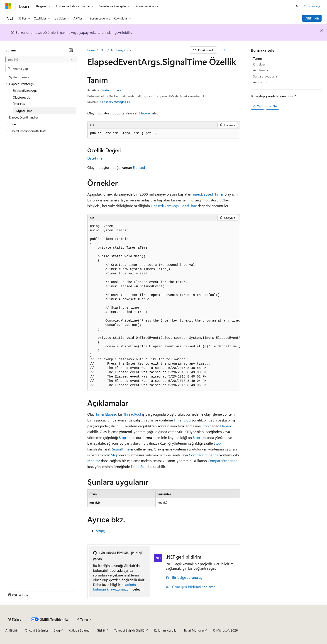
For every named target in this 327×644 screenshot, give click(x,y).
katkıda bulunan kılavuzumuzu (114, 587)
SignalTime (121, 449)
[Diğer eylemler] (236, 50)
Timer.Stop (182, 420)
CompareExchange (204, 455)
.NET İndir (312, 18)
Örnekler (259, 64)
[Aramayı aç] (298, 6)
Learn (91, 50)
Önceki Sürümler (37, 630)
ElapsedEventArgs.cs (114, 102)
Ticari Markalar (194, 630)
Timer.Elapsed (202, 194)
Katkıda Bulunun (80, 630)
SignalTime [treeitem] (24, 111)
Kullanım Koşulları (166, 630)
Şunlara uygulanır (265, 76)
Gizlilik (101, 630)
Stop (205, 426)
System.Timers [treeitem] (19, 77)
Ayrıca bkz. (261, 82)
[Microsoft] (8, 6)
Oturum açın (313, 6)
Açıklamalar (261, 70)
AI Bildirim (12, 630)
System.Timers (111, 90)
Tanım (257, 58)
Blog (57, 630)
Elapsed (145, 113)
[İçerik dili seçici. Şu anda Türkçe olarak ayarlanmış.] (15, 619)
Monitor (94, 461)
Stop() (101, 531)
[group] (164, 306)
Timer (219, 194)
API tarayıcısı (120, 50)
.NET (103, 50)
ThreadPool (132, 414)
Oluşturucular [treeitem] (22, 97)
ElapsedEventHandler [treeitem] (24, 117)
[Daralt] (71, 50)
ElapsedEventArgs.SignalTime (174, 206)
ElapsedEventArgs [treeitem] (25, 91)
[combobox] (41, 60)
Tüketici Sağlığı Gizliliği (130, 630)
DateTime (95, 158)
